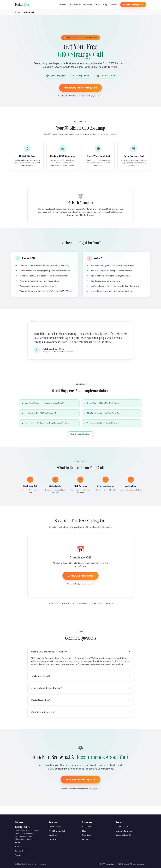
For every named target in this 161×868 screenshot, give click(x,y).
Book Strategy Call (124, 835)
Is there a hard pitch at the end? (81, 688)
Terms (18, 855)
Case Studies (75, 5)
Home (18, 12)
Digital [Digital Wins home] (22, 5)
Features (53, 839)
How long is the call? (81, 676)
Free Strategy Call (57, 831)
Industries (88, 5)
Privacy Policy (21, 851)
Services (62, 5)
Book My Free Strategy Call (80, 88)
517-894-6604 (122, 827)
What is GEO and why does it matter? (81, 652)
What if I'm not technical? (81, 712)
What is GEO (88, 839)
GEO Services (55, 827)
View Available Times (80, 576)
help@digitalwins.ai (124, 831)
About (98, 5)
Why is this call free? (81, 700)
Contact (113, 5)
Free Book (87, 835)
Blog (105, 5)
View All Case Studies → (80, 434)
